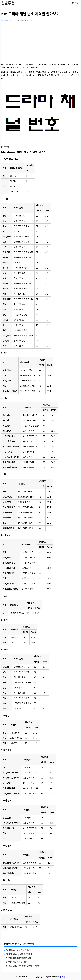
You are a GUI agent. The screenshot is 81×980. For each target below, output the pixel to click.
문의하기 (63, 977)
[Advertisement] (40, 41)
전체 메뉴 (75, 3)
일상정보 (5, 20)
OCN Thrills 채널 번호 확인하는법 (19, 954)
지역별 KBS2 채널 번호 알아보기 (18, 958)
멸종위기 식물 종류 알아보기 (17, 962)
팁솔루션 (8, 3)
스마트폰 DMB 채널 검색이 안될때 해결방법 (23, 966)
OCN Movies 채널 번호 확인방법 (18, 950)
